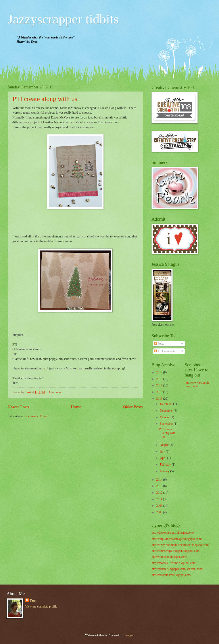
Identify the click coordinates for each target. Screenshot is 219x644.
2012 (160, 493)
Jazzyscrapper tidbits (63, 19)
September (167, 424)
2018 (160, 379)
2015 (160, 399)
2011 (160, 499)
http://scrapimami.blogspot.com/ (171, 575)
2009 (160, 506)
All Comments (165, 351)
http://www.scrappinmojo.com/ (197, 384)
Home (76, 407)
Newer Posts (18, 407)
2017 (160, 385)
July (163, 452)
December (167, 404)
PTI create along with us (45, 99)
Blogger (128, 635)
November (167, 411)
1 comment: (56, 392)
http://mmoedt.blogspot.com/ (169, 557)
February (166, 465)
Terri (33, 601)
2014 (160, 480)
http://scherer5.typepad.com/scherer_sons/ (177, 569)
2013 (160, 486)
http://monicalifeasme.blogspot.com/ (174, 563)
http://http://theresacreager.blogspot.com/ (177, 539)
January (165, 471)
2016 (160, 392)
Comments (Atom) (36, 416)
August (165, 445)
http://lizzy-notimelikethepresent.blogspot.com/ (181, 545)
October (165, 417)
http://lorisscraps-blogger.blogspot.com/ (176, 551)
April (164, 458)
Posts (159, 344)
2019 (160, 372)
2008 (160, 512)
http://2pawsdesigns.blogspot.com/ (173, 533)
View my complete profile (41, 607)
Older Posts (133, 407)
